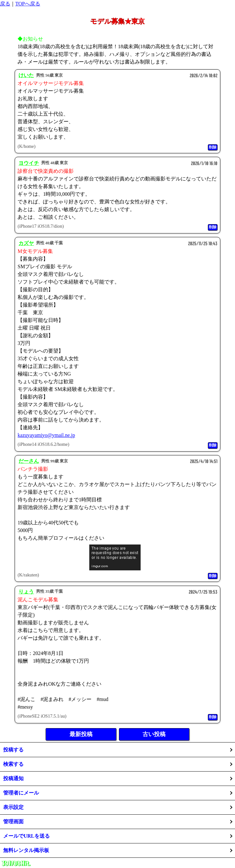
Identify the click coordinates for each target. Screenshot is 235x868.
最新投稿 (81, 734)
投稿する (13, 750)
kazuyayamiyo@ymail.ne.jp (46, 435)
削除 (213, 147)
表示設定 (13, 807)
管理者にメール (21, 793)
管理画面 (13, 822)
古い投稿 (154, 734)
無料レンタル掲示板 (26, 850)
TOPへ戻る (28, 4)
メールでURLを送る (26, 836)
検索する (13, 764)
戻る (5, 4)
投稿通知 (13, 778)
